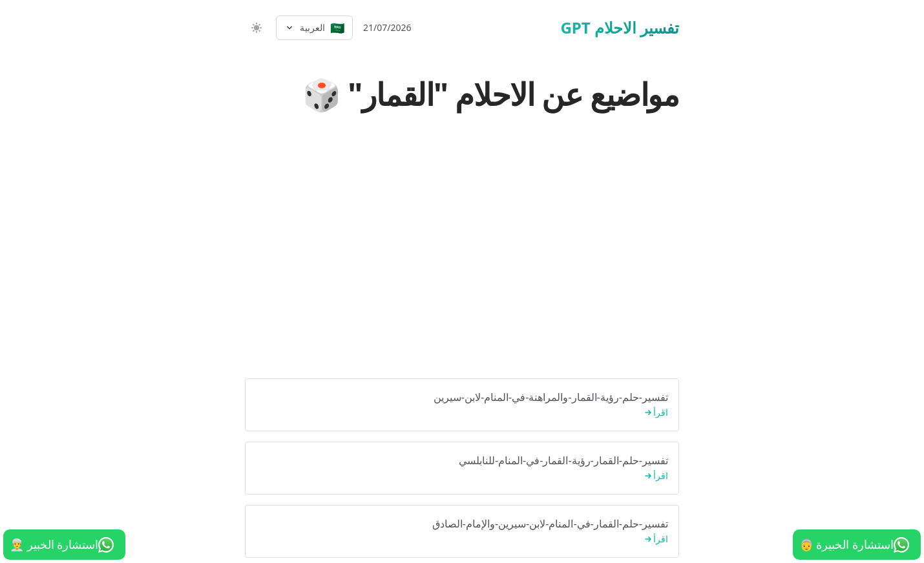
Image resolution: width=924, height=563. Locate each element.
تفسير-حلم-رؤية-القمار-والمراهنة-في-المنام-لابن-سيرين (462, 405)
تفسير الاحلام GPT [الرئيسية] (620, 28)
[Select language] (314, 28)
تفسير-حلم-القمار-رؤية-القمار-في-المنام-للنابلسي (462, 468)
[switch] (255, 28)
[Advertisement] (462, 271)
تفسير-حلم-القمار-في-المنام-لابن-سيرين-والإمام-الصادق (462, 532)
